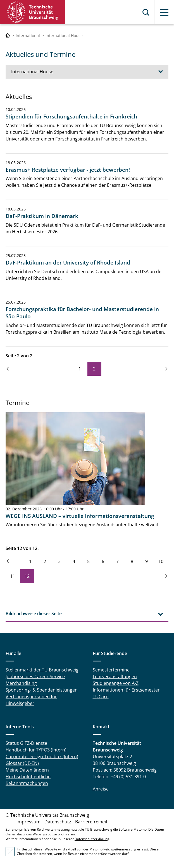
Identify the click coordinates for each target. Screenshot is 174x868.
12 (27, 576)
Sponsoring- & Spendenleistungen (42, 690)
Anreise (101, 789)
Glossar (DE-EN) (22, 763)
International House (32, 72)
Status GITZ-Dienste (26, 743)
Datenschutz (58, 822)
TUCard (101, 697)
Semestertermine (111, 670)
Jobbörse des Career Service (35, 677)
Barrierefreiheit (91, 822)
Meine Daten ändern (27, 770)
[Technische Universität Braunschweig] (8, 36)
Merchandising (21, 683)
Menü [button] (164, 13)
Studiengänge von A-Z (116, 683)
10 (161, 561)
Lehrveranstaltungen (115, 677)
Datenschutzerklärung (92, 839)
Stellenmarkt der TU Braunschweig (42, 670)
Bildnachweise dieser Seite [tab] (34, 614)
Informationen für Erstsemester (126, 690)
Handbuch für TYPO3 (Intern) (36, 750)
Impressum (28, 822)
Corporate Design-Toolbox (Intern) (42, 757)
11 (13, 576)
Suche (146, 12)
